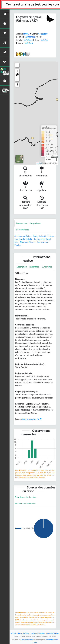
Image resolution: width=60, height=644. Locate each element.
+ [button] (17, 71)
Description (22, 267)
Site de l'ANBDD (23, 633)
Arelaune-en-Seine (23, 236)
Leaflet (39, 163)
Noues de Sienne (28, 242)
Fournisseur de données (26, 497)
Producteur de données (25, 504)
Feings (51, 236)
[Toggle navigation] (7, 11)
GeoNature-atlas (27, 640)
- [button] (17, 79)
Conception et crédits (38, 633)
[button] (17, 75)
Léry (16, 242)
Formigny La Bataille (23, 239)
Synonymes (47, 267)
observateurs (22, 230)
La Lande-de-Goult (42, 239)
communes (21, 223)
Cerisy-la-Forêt (39, 236)
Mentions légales (53, 633)
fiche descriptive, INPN (32, 419)
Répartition (34, 267)
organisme (35, 223)
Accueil (13, 633)
